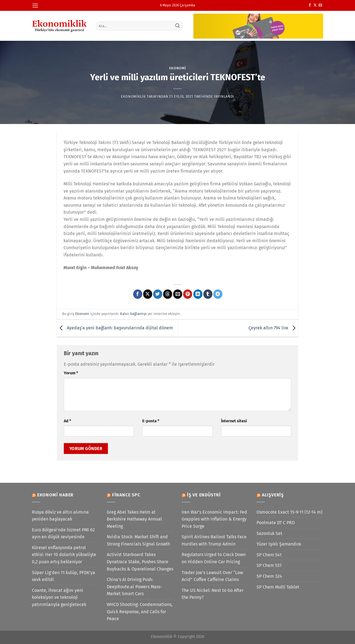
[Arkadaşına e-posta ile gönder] (178, 294)
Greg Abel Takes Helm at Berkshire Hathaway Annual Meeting (134, 519)
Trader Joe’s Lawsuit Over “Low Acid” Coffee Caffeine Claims (212, 576)
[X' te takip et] (315, 5)
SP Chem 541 (269, 555)
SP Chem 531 (269, 565)
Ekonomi (178, 68)
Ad (67, 421)
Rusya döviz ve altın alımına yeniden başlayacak (60, 516)
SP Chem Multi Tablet (278, 587)
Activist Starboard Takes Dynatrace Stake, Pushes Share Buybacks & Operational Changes (140, 562)
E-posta (151, 421)
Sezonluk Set (269, 533)
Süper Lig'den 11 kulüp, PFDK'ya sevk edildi (64, 576)
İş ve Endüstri (204, 495)
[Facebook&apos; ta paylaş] (138, 294)
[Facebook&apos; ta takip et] (310, 5)
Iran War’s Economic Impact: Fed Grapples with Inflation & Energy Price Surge (214, 519)
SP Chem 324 (269, 576)
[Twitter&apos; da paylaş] (158, 294)
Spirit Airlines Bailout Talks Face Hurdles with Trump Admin (214, 540)
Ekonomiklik (133, 96)
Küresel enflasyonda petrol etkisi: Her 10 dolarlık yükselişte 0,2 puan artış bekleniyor (64, 555)
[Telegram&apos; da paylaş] (218, 294)
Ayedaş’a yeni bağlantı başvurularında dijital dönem (115, 328)
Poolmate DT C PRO (276, 523)
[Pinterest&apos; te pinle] (188, 294)
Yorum (71, 373)
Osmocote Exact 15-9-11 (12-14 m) (289, 512)
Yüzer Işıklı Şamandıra (279, 544)
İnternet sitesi (234, 421)
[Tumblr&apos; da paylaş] (208, 294)
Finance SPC (126, 495)
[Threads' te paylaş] (168, 294)
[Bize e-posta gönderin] (320, 5)
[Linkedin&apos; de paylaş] (198, 294)
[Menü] (35, 5)
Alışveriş (273, 495)
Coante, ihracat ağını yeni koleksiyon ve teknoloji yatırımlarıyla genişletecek (59, 597)
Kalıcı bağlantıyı (133, 314)
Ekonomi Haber (55, 495)
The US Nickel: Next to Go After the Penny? (213, 594)
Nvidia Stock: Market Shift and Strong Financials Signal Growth (138, 540)
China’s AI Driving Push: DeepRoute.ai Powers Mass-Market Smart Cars (134, 587)
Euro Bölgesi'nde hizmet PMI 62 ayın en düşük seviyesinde (63, 533)
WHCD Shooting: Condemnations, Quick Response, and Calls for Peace (140, 612)
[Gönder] (178, 26)
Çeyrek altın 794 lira (273, 328)
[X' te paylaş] (148, 294)
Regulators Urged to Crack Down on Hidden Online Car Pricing (214, 558)
